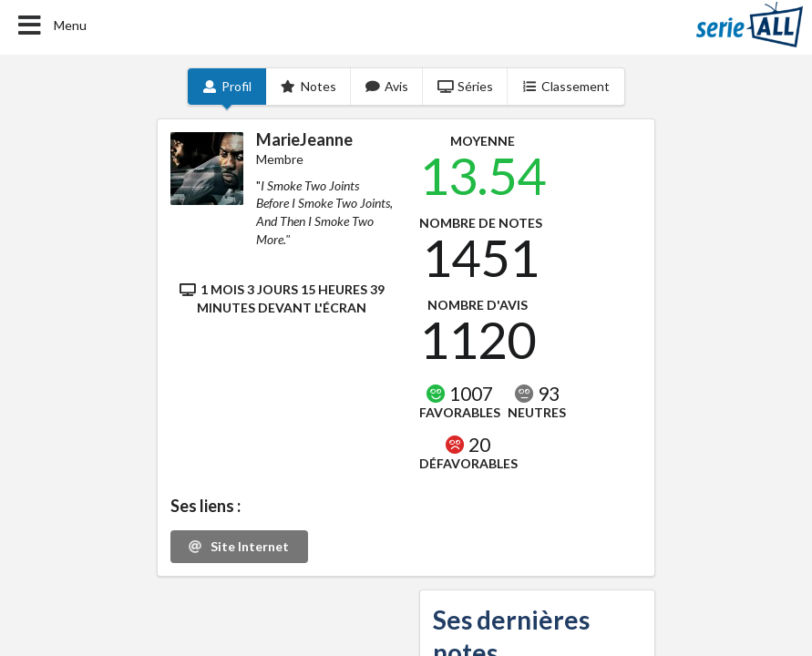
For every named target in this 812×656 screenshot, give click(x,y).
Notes (308, 86)
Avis (387, 86)
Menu (51, 26)
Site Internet (238, 546)
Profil (227, 86)
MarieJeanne (304, 139)
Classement (566, 86)
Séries (465, 86)
